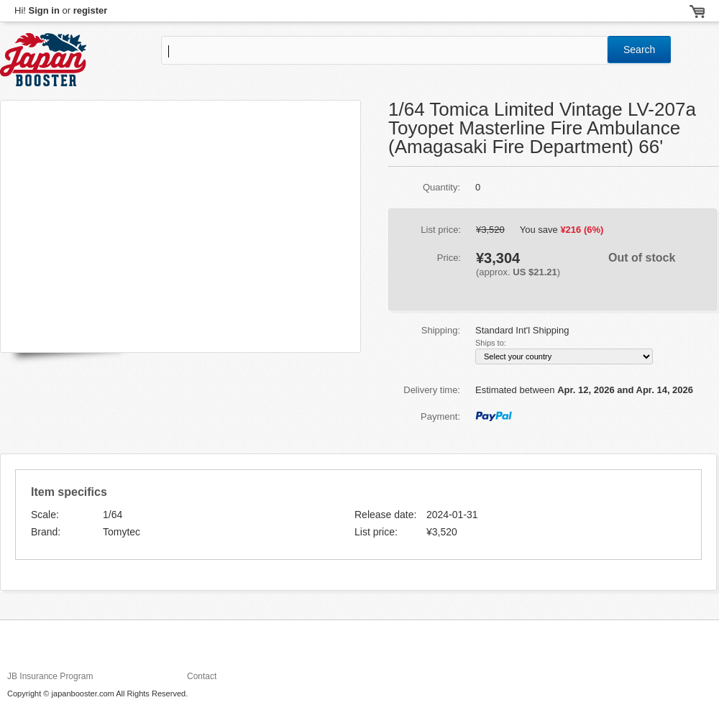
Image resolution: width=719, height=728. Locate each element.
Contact (202, 676)
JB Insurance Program (50, 676)
